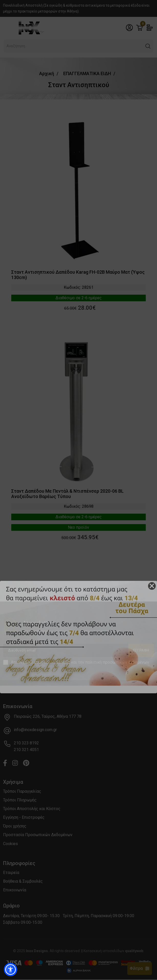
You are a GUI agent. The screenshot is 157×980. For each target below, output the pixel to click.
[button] (11, 970)
